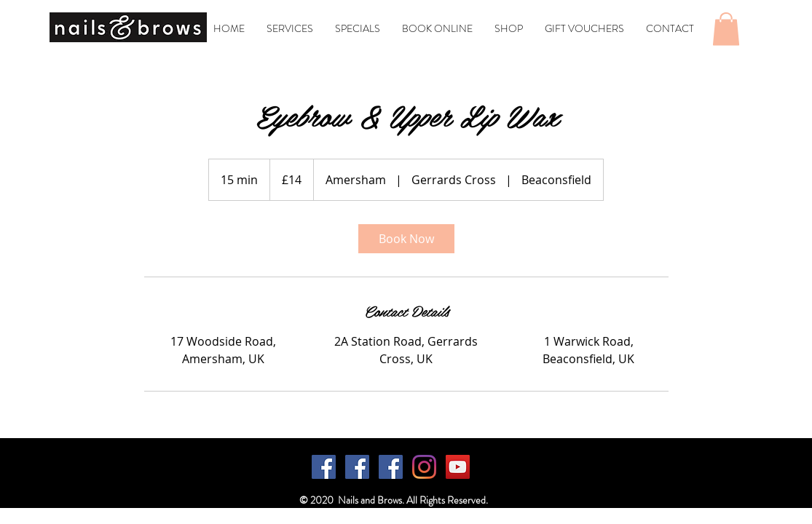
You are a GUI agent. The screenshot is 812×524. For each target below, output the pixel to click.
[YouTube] (458, 467)
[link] (406, 239)
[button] (726, 29)
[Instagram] (424, 467)
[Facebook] (324, 467)
